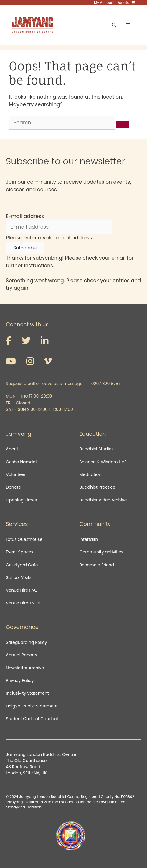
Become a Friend (97, 565)
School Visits (19, 577)
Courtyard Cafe (22, 565)
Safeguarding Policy (26, 642)
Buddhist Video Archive (103, 500)
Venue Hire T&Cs (23, 603)
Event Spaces (20, 552)
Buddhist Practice (98, 487)
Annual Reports (22, 655)
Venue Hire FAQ (22, 590)
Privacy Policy (20, 680)
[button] (25, 248)
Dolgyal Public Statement (32, 706)
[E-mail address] (59, 227)
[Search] (123, 124)
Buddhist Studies (97, 449)
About (12, 449)
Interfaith (89, 539)
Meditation (91, 474)
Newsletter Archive (25, 668)
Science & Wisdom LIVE (103, 462)
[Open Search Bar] (114, 25)
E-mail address (25, 216)
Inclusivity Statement (27, 693)
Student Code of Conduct (32, 719)
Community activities (101, 552)
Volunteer (16, 474)
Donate (13, 487)
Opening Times (21, 500)
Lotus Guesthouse (24, 539)
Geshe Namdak (22, 462)
